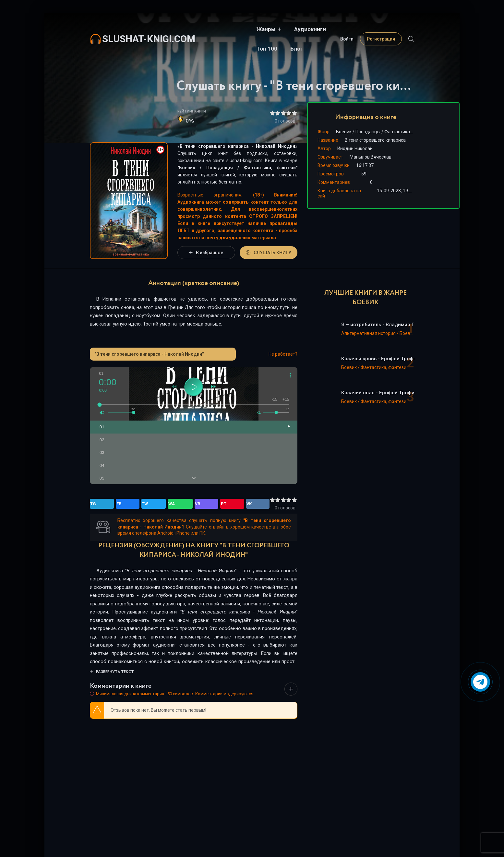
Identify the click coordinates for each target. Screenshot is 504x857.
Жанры (218, 29)
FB (109, 504)
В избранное (206, 253)
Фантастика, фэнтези (270, 168)
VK (180, 504)
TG (96, 504)
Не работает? (283, 354)
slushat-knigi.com (149, 29)
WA (138, 504)
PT (166, 504)
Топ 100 (301, 29)
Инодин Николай (355, 149)
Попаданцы (220, 168)
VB (152, 504)
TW (123, 504)
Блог (331, 29)
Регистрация (381, 29)
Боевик (187, 168)
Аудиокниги (262, 29)
